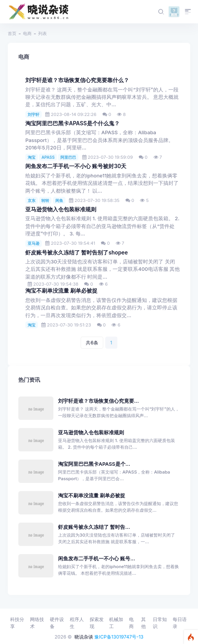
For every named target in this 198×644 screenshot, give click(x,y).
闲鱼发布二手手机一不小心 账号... (97, 559)
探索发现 (97, 623)
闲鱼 (59, 200)
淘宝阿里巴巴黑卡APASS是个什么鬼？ (72, 123)
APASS (48, 157)
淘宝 (32, 157)
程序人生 (77, 623)
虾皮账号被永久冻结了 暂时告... (94, 527)
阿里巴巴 (68, 157)
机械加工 (116, 623)
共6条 (92, 343)
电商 (27, 33)
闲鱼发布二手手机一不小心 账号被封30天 (76, 166)
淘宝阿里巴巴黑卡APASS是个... (94, 464)
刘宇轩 (34, 114)
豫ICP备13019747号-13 (119, 637)
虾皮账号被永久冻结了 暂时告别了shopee (77, 253)
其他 (143, 623)
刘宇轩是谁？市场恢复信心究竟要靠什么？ (77, 80)
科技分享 (17, 623)
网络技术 (37, 623)
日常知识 (160, 623)
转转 (45, 200)
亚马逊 (34, 243)
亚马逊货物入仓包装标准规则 (61, 209)
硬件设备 (57, 623)
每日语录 (180, 623)
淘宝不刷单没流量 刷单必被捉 (61, 291)
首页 (12, 33)
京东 (32, 200)
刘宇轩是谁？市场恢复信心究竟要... (98, 401)
